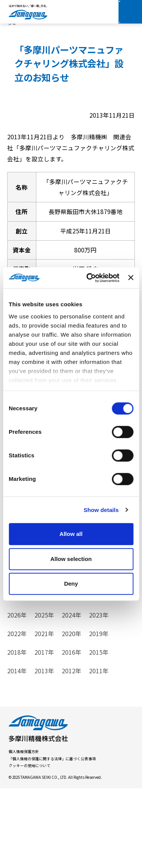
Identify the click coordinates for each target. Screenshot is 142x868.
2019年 (99, 713)
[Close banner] (131, 278)
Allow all (71, 534)
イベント (108, 627)
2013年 (44, 750)
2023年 (99, 695)
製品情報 (44, 627)
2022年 (17, 713)
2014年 (17, 750)
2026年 (17, 695)
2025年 (44, 695)
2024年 (72, 695)
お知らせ (76, 627)
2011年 (99, 750)
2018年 (17, 731)
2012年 (72, 750)
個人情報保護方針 (24, 831)
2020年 (72, 713)
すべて (16, 627)
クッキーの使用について (30, 845)
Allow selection (71, 559)
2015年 (99, 731)
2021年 (44, 713)
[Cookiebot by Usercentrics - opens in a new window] (89, 278)
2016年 (72, 731)
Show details (101, 510)
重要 (13, 646)
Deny (71, 584)
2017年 (44, 731)
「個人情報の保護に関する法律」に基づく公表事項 (52, 838)
